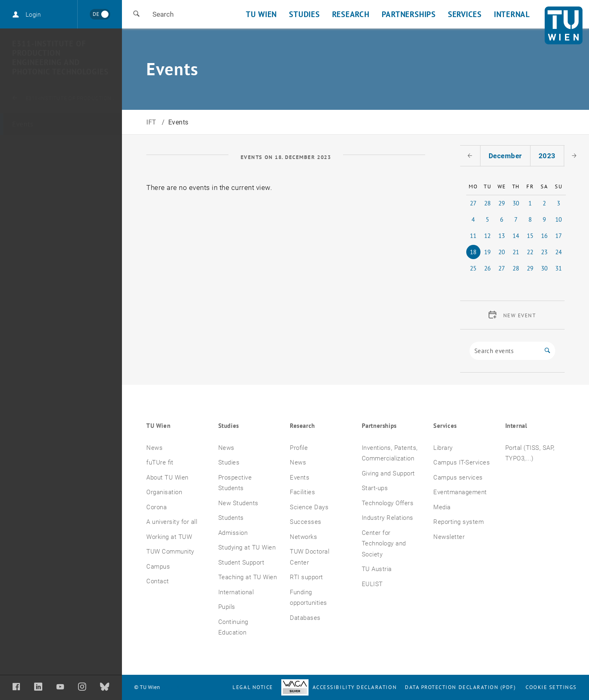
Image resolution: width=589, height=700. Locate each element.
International (236, 592)
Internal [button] (512, 14)
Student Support (241, 563)
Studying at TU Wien (247, 547)
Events (23, 124)
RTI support (306, 577)
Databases (305, 618)
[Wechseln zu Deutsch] (100, 14)
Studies (229, 426)
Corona (156, 507)
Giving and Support (388, 473)
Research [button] (351, 14)
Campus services (458, 478)
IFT (152, 122)
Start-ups (375, 488)
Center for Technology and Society (384, 544)
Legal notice (253, 687)
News (154, 448)
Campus (158, 567)
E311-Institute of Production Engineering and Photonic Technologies (60, 58)
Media (442, 507)
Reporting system (459, 522)
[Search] (504, 351)
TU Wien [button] (261, 14)
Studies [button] (304, 14)
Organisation (164, 492)
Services (445, 426)
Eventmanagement (460, 492)
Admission (233, 533)
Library (443, 448)
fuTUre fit (160, 462)
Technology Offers (388, 503)
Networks (303, 537)
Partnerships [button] (409, 14)
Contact (158, 581)
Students (231, 518)
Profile (299, 448)
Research (302, 426)
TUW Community (170, 552)
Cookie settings (551, 687)
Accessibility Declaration (339, 687)
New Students (238, 503)
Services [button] (465, 14)
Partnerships (379, 426)
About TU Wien (167, 478)
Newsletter (449, 537)
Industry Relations (388, 518)
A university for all (172, 522)
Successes (306, 522)
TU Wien (158, 426)
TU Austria (377, 569)
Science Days (309, 507)
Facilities (302, 492)
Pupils (227, 607)
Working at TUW (169, 537)
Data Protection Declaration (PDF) (461, 687)
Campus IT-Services (462, 462)
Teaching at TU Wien (248, 577)
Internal (516, 426)
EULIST (372, 584)
